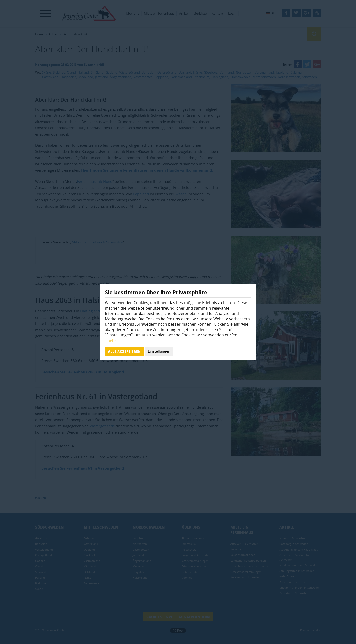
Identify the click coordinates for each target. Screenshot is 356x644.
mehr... (113, 341)
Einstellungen (159, 351)
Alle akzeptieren (124, 351)
